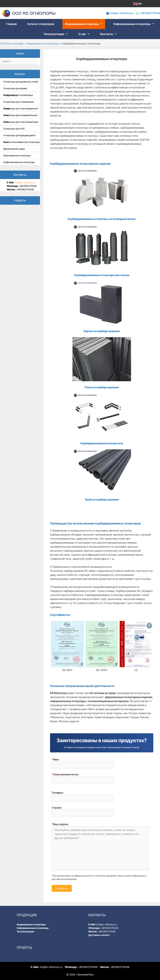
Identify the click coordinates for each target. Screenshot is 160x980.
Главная (11, 24)
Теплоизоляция (57, 34)
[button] (102, 24)
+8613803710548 (150, 13)
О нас (85, 34)
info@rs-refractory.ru (122, 13)
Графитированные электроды (19, 162)
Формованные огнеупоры (85, 24)
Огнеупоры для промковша (18, 95)
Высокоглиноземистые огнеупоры (22, 142)
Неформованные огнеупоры (135, 24)
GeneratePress (86, 975)
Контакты (110, 34)
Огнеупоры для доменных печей (21, 82)
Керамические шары (14, 149)
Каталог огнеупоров (41, 24)
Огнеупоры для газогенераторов (21, 122)
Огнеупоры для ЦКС (14, 129)
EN (137, 4)
